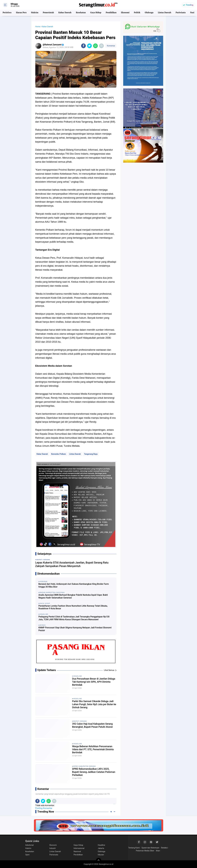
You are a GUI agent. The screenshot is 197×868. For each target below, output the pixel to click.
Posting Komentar (44, 808)
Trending (190, 5)
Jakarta (101, 848)
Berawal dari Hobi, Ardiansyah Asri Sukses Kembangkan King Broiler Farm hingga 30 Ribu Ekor (74, 585)
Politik (137, 13)
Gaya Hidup (95, 13)
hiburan (101, 855)
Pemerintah (48, 13)
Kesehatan (80, 13)
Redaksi (164, 848)
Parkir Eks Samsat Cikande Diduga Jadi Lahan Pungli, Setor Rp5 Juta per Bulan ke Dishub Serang (93, 705)
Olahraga (149, 13)
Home (38, 27)
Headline (78, 676)
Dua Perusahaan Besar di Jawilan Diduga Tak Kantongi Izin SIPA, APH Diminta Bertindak (93, 682)
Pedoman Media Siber (145, 851)
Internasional (79, 848)
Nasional (77, 851)
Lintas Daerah (164, 13)
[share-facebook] (83, 46)
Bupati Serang (80, 721)
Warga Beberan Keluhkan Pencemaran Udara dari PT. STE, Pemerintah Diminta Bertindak (91, 750)
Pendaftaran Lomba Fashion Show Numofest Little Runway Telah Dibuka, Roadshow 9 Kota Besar (73, 607)
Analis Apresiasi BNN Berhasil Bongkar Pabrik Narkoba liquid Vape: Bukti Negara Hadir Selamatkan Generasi (73, 596)
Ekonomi (125, 13)
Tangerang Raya (91, 454)
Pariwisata (180, 13)
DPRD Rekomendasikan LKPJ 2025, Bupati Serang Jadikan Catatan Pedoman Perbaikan (93, 773)
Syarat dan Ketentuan (150, 848)
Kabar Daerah (65, 13)
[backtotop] (99, 861)
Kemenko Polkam (58, 454)
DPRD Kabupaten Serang (85, 766)
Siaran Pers (21, 13)
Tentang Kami (134, 848)
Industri (53, 848)
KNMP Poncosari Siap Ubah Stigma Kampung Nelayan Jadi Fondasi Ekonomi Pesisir (75, 629)
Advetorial (30, 845)
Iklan (158, 851)
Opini (27, 855)
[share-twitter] (89, 46)
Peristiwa (7, 13)
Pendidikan (111, 13)
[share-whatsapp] (95, 46)
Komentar (111, 46)
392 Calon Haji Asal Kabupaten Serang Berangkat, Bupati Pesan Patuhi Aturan (91, 728)
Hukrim (35, 13)
